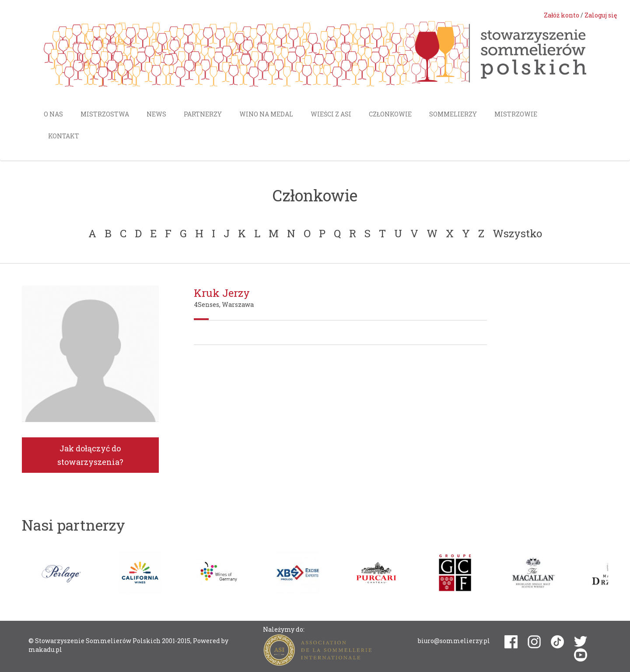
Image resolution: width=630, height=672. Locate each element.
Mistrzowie (516, 114)
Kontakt (64, 136)
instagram (534, 642)
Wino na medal (266, 114)
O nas (53, 114)
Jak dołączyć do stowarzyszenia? (90, 455)
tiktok (557, 642)
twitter (581, 642)
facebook (511, 642)
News (156, 114)
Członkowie (390, 114)
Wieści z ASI (331, 114)
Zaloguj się (601, 15)
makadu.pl (45, 649)
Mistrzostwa (105, 114)
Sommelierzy (453, 114)
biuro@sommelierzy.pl (454, 641)
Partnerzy (203, 114)
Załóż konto (562, 15)
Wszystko (517, 233)
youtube (581, 655)
